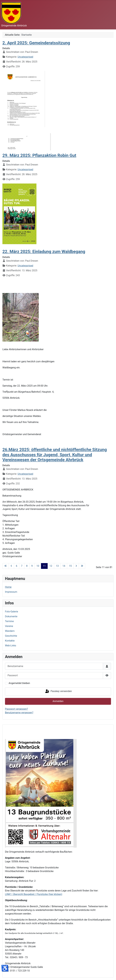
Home (8, 587)
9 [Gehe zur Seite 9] (32, 566)
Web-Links (11, 646)
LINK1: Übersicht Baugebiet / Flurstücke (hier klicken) (34, 894)
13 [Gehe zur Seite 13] (57, 566)
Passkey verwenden (58, 691)
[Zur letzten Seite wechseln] (82, 566)
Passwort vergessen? (16, 709)
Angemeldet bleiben (19, 683)
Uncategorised (25, 57)
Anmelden (58, 701)
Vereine (9, 626)
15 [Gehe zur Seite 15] (70, 566)
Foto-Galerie (11, 612)
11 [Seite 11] (44, 566)
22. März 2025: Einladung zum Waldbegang (44, 252)
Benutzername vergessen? (19, 713)
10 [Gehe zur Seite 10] (38, 566)
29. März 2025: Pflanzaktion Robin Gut (39, 155)
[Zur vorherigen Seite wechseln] (11, 566)
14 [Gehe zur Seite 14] (64, 566)
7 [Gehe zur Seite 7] (22, 566)
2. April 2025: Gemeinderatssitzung (36, 43)
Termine (9, 621)
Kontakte (10, 641)
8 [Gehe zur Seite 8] (27, 566)
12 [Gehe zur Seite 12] (51, 566)
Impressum (11, 592)
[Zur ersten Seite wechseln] (6, 566)
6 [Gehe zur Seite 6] (17, 566)
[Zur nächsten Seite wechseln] (76, 566)
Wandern (10, 631)
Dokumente (11, 616)
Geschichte (11, 636)
